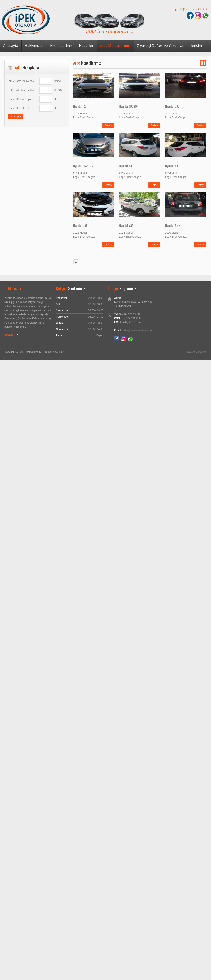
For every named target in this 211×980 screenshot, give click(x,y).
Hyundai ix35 (172, 106)
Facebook (116, 339)
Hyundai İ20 (80, 106)
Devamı (9, 335)
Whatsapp (130, 339)
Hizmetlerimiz (61, 46)
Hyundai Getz (173, 225)
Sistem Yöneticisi (197, 352)
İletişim (196, 46)
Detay (108, 125)
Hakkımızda (34, 46)
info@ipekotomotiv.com (137, 330)
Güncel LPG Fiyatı (19, 108)
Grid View (203, 63)
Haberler (86, 46)
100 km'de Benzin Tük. (21, 90)
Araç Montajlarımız (115, 46)
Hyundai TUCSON (129, 106)
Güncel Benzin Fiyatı (20, 99)
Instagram (123, 339)
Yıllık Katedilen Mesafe (22, 81)
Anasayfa (11, 46)
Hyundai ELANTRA (83, 166)
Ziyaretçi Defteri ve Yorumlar (160, 46)
